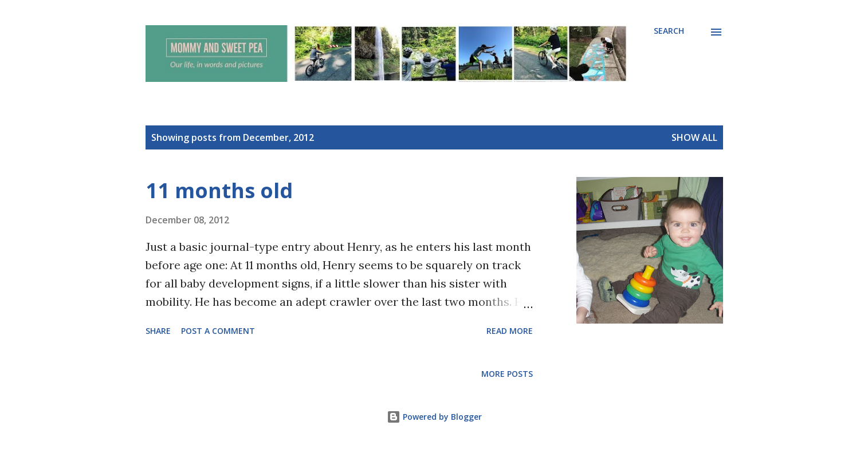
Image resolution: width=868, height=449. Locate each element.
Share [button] (158, 331)
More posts (507, 374)
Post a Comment (218, 331)
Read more (510, 331)
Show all (694, 137)
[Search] (669, 31)
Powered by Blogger (434, 417)
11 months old (219, 190)
